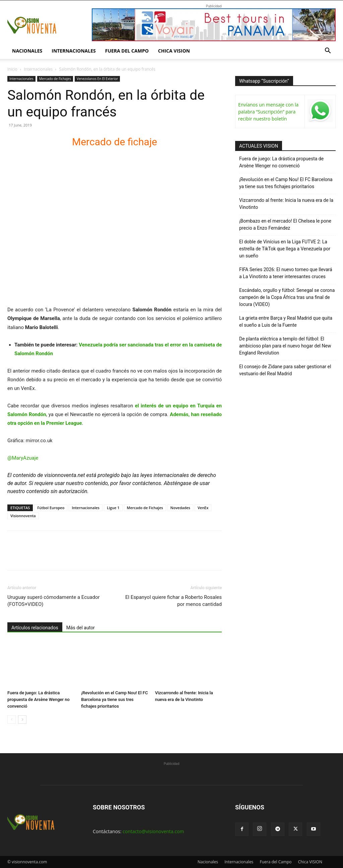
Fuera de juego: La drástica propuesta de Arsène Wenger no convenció (39, 699)
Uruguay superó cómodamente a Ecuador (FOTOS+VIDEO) (54, 601)
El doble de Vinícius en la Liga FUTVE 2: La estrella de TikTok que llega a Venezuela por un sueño (285, 249)
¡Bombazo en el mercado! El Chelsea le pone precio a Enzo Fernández (285, 224)
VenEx (203, 508)
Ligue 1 (113, 508)
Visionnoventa (23, 516)
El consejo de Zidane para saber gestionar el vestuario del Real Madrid (285, 370)
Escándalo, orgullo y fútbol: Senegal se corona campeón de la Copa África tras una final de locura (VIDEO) (287, 297)
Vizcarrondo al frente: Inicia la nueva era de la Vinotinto (286, 204)
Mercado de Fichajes (55, 79)
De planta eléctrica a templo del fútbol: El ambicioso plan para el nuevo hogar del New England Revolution (285, 346)
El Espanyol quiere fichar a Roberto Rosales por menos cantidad (174, 601)
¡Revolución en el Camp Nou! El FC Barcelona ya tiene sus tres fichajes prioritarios (114, 699)
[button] (328, 51)
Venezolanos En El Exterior (97, 79)
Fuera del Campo (127, 51)
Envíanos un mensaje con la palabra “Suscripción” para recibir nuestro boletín (268, 112)
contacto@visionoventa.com (153, 831)
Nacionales (27, 51)
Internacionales (74, 51)
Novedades (180, 508)
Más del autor (81, 628)
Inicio (12, 69)
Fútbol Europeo (51, 508)
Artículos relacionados (35, 628)
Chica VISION (174, 51)
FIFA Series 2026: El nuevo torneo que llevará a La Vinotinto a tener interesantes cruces (286, 273)
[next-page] (22, 720)
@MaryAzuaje (23, 458)
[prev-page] (12, 720)
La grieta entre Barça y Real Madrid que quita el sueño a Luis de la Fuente (286, 322)
